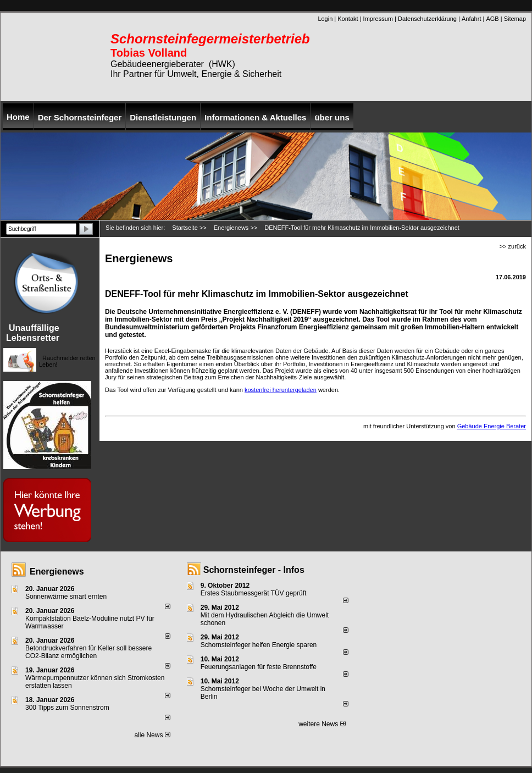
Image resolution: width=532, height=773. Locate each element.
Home (18, 117)
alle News (152, 735)
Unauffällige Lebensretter (33, 333)
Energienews (57, 572)
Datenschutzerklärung (427, 19)
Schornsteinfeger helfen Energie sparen (259, 645)
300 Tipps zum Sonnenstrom (67, 708)
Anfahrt (471, 19)
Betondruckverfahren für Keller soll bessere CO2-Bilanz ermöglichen (88, 652)
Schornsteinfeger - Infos (254, 570)
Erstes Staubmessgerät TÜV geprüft (254, 593)
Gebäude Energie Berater (492, 426)
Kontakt (348, 19)
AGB (492, 19)
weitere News (322, 724)
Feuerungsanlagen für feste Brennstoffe (259, 667)
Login (325, 19)
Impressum (378, 19)
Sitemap (515, 19)
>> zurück (513, 246)
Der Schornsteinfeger (80, 117)
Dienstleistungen (163, 117)
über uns (332, 117)
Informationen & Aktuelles (255, 117)
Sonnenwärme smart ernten (66, 597)
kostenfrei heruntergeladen (281, 390)
